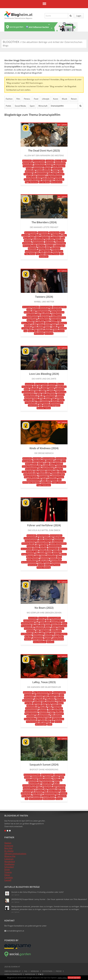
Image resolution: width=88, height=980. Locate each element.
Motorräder (33, 248)
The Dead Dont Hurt (54, 177)
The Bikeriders (46, 251)
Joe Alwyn (62, 472)
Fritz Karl (44, 546)
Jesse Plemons (52, 472)
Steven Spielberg (44, 326)
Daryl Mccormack (58, 312)
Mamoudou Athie (58, 474)
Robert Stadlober (44, 562)
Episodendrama (31, 469)
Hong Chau (59, 469)
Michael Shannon (30, 246)
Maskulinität (50, 243)
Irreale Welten (40, 472)
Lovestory (61, 395)
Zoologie (59, 799)
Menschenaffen (41, 791)
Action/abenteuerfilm (31, 307)
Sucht (44, 480)
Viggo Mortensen (32, 182)
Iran (38, 631)
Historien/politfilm (31, 538)
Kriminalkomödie (32, 708)
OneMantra (9, 864)
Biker (64, 235)
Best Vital (8, 848)
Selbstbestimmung (40, 174)
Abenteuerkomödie (45, 780)
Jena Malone (40, 392)
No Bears (28, 637)
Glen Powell (57, 315)
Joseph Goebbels (46, 551)
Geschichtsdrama (55, 546)
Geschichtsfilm (27, 549)
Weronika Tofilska (44, 408)
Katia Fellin (57, 551)
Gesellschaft (29, 629)
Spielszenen (33, 565)
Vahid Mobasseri (40, 642)
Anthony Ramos (55, 310)
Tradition (48, 639)
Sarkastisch (59, 714)
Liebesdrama (57, 169)
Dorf (37, 623)
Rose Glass (28, 400)
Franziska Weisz (33, 546)
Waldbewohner (49, 799)
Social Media (20, 106)
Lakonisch (43, 708)
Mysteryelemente (31, 397)
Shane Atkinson (30, 719)
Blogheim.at (18, 14)
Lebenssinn (43, 711)
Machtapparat (38, 634)
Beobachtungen (35, 783)
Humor (40, 788)
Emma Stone (61, 466)
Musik (64, 99)
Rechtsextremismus (29, 562)
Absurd (41, 464)
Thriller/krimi (54, 233)
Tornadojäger (38, 328)
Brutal (26, 389)
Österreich (60, 698)
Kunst (56, 99)
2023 (64, 161)
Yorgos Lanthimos (59, 482)
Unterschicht (33, 405)
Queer (41, 397)
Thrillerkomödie (32, 722)
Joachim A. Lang (32, 551)
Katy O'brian (32, 320)
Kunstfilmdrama (44, 474)
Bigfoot (57, 783)
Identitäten (31, 706)
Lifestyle (46, 99)
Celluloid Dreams (28, 623)
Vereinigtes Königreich (33, 179)
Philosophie (43, 477)
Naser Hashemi (61, 634)
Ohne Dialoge (37, 793)
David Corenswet (33, 315)
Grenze (54, 629)
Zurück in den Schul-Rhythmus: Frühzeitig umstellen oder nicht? (38, 892)
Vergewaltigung (48, 179)
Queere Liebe (50, 397)
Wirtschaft (43, 106)
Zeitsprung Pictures (53, 565)
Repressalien (38, 637)
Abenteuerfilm (32, 780)
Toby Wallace (30, 254)
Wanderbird (10, 861)
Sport (32, 106)
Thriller (61, 400)
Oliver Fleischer (33, 559)
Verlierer (58, 722)
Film (18, 99)
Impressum (30, 974)
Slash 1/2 (37, 400)
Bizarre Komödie (56, 464)
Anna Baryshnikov (49, 387)
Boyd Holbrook (29, 238)
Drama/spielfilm (39, 161)
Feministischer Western (43, 166)
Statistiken (47, 971)
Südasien (28, 639)
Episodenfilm (27, 461)
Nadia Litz (28, 174)
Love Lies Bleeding (49, 395)
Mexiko (55, 171)
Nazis (59, 557)
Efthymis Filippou (49, 466)
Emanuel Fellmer (43, 544)
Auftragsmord (49, 698)
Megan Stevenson (31, 714)
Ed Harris (44, 389)
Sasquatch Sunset (48, 796)
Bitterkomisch (28, 700)
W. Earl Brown (44, 182)
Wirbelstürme (59, 331)
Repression (48, 637)
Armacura (9, 845)
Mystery (60, 384)
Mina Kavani (49, 634)
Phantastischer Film (51, 793)
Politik (8, 106)
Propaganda (44, 559)
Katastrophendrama (58, 318)
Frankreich (37, 703)
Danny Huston (39, 163)
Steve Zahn (41, 719)
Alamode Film (28, 163)
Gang (63, 238)
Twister (48, 328)
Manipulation (40, 554)
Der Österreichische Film (43, 692)
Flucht (64, 623)
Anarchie (25, 235)
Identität (28, 240)
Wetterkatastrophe (46, 331)
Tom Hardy (40, 254)
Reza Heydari (58, 637)
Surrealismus (52, 480)
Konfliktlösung (26, 634)
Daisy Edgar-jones (43, 312)
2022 (48, 621)
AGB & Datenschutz (13, 974)
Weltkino (50, 642)
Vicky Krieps (59, 179)
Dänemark (50, 163)
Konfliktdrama (56, 631)
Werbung (35, 971)
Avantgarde (37, 458)
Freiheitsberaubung (59, 626)
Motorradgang (60, 246)
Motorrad (50, 246)
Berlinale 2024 (47, 783)
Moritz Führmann (33, 557)
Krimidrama (27, 243)
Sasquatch (36, 796)
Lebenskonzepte (31, 711)
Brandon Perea (30, 312)
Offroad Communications (15, 853)
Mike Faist (41, 246)
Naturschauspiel (51, 323)
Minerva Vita (10, 856)
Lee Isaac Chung (44, 320)
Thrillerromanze (43, 403)
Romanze (60, 397)
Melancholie (44, 714)
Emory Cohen (55, 238)
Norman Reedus (44, 248)
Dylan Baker (61, 700)
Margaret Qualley (31, 477)
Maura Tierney (27, 323)
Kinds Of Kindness (30, 474)
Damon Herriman (42, 238)
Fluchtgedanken (38, 626)
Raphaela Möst (56, 559)
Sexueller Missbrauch (56, 174)
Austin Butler (35, 235)
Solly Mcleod (31, 177)
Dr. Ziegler (9, 851)
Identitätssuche (38, 240)
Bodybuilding (61, 387)
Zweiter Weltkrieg (44, 567)
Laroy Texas (58, 708)
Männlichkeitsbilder (44, 171)
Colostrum (9, 859)
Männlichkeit (30, 171)
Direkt (7, 869)
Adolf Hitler (48, 538)
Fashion (9, 99)
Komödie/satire (39, 461)
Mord (61, 171)
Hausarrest (31, 631)
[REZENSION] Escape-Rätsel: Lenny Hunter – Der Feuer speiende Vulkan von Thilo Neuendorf (49, 899)
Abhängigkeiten (31, 464)
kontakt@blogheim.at (14, 931)
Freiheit (48, 626)
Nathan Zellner (54, 791)
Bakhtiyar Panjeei (58, 621)
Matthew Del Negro (56, 711)
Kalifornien (61, 788)
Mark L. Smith (56, 320)
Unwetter (63, 328)
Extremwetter (46, 315)
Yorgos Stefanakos (44, 485)
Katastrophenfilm (60, 307)
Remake (27, 326)
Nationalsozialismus (48, 557)
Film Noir (28, 703)
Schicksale (31, 716)
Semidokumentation (59, 562)
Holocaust (63, 549)
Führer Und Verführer (58, 544)
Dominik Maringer (29, 544)
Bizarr (47, 464)
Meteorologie (39, 323)
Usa (62, 254)
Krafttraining (61, 392)
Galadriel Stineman (49, 703)
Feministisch (28, 166)
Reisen (74, 99)
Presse (59, 971)
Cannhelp (9, 877)
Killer (49, 706)
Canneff (8, 880)
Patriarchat (56, 248)
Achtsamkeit (29, 698)
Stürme (34, 326)
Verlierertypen (41, 724)
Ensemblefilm (43, 233)
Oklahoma (63, 323)
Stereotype (41, 177)
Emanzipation (60, 163)
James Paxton (44, 318)
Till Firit (41, 565)
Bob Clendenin (40, 700)
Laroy (50, 708)
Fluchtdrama (26, 626)
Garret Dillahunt (59, 166)
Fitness (27, 99)
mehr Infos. (62, 978)
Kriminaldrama (38, 243)
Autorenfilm (27, 161)
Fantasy (27, 777)
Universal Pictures (52, 254)
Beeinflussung (59, 538)
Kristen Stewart (30, 395)
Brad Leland (51, 700)
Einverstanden (74, 978)
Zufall (50, 724)
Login (79, 16)
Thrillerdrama (58, 251)
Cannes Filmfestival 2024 (32, 466)
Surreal (55, 400)
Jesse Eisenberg (50, 788)
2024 (29, 310)
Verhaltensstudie (36, 799)
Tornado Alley (27, 328)
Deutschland (58, 541)
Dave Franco (35, 389)
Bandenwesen (46, 235)
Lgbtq (39, 395)
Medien (63, 554)
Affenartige (58, 780)
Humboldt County (30, 788)
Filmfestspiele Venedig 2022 (50, 623)
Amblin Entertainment (40, 310)
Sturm (54, 326)
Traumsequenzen (57, 403)
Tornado (60, 326)
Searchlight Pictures (56, 477)
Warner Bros (33, 331)
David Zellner (47, 785)
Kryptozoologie (29, 791)
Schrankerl (9, 867)
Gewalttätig (60, 389)
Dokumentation (43, 536)
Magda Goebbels (28, 554)
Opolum (8, 843)
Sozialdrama (46, 400)
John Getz (47, 169)
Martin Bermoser (53, 554)
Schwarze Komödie (43, 716)
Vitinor (7, 875)
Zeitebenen (44, 256)
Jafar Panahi (45, 631)
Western (58, 161)
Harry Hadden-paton (30, 318)
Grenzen (61, 629)
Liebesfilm (50, 161)
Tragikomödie (45, 722)
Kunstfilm (50, 461)
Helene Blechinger (40, 549)
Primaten (63, 793)
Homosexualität (28, 392)
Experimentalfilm (30, 621)
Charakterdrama (31, 541)
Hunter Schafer (28, 472)
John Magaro (41, 706)
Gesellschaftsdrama (46, 469)
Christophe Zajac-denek (32, 785)
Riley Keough (27, 796)
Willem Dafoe (46, 482)
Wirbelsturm (39, 334)
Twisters (55, 328)
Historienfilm (38, 169)
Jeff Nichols (49, 240)
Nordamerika (26, 793)
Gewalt (29, 169)
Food (36, 99)
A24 (40, 387)
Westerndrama (56, 182)
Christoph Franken (45, 541)
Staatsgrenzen (38, 639)
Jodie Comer (59, 240)
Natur (63, 791)
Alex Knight (39, 698)
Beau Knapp (57, 235)
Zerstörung (49, 334)
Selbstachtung (56, 716)
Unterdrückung (58, 639)
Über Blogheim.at (13, 971)
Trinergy (8, 872)
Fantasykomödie (59, 785)
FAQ (26, 971)
